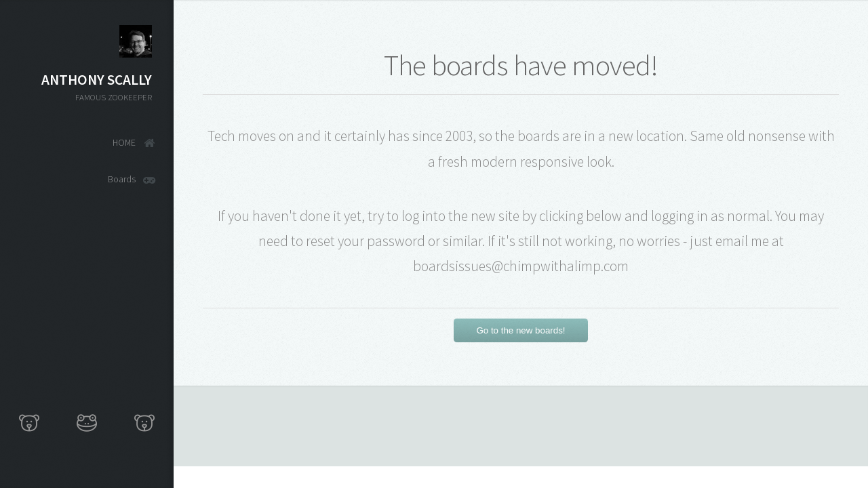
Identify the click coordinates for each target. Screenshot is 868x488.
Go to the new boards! (520, 330)
